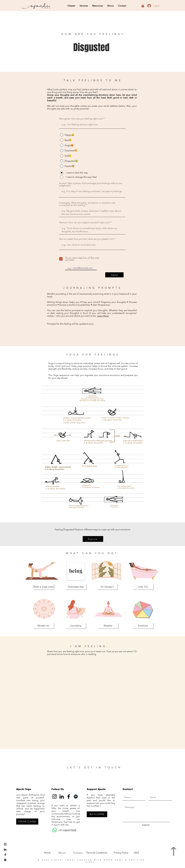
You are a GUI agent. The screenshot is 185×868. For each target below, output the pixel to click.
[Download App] (76, 587)
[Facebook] (69, 796)
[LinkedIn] (5, 849)
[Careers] (78, 853)
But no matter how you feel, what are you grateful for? (87, 239)
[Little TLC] (143, 587)
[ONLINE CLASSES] (27, 822)
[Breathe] (108, 626)
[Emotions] (143, 626)
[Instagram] (54, 796)
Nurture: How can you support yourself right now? (85, 223)
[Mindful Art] (44, 626)
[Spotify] (5, 860)
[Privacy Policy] (121, 853)
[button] (71, 6)
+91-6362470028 (64, 830)
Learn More (103, 316)
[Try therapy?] (107, 587)
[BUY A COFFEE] (97, 814)
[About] (62, 853)
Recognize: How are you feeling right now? (81, 119)
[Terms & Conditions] (97, 853)
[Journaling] (76, 626)
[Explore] (93, 539)
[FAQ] (136, 853)
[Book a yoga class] (44, 587)
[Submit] (114, 275)
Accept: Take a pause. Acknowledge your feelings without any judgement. (91, 184)
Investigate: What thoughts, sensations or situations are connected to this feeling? (87, 204)
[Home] (47, 853)
